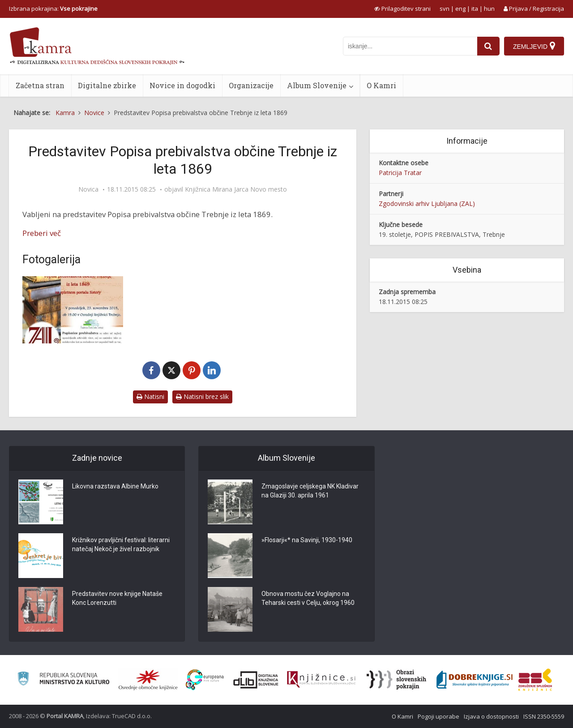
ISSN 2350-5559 (544, 716)
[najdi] (488, 46)
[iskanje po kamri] (410, 46)
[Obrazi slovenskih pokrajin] (396, 680)
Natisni (150, 396)
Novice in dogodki (182, 85)
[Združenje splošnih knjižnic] (535, 680)
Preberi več (42, 233)
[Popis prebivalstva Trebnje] (73, 310)
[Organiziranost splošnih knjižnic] (148, 680)
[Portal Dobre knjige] (475, 680)
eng (460, 9)
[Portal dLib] (256, 680)
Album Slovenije (317, 85)
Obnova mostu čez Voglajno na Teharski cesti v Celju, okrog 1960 (308, 598)
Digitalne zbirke (107, 85)
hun (489, 9)
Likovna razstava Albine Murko (115, 486)
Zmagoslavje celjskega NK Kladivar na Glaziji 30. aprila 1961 (310, 491)
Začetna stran (40, 85)
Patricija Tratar (400, 173)
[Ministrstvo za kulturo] (63, 680)
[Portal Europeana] (205, 680)
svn (445, 9)
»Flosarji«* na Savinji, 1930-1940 (307, 540)
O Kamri (381, 85)
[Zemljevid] (534, 46)
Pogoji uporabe (438, 716)
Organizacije (251, 85)
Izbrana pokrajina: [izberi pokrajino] (53, 9)
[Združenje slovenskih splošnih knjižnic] (321, 680)
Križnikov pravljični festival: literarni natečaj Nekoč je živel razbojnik (121, 544)
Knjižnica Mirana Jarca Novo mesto (236, 189)
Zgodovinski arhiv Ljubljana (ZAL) (427, 203)
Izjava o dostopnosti (491, 716)
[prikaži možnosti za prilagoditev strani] (402, 9)
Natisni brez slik (202, 396)
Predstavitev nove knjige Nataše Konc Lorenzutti (117, 598)
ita (475, 9)
